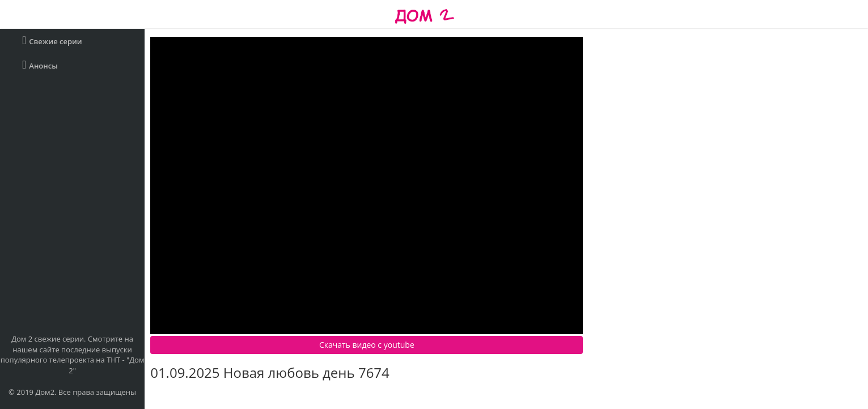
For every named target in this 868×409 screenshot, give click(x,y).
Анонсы (40, 65)
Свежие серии (52, 41)
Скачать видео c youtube (367, 345)
